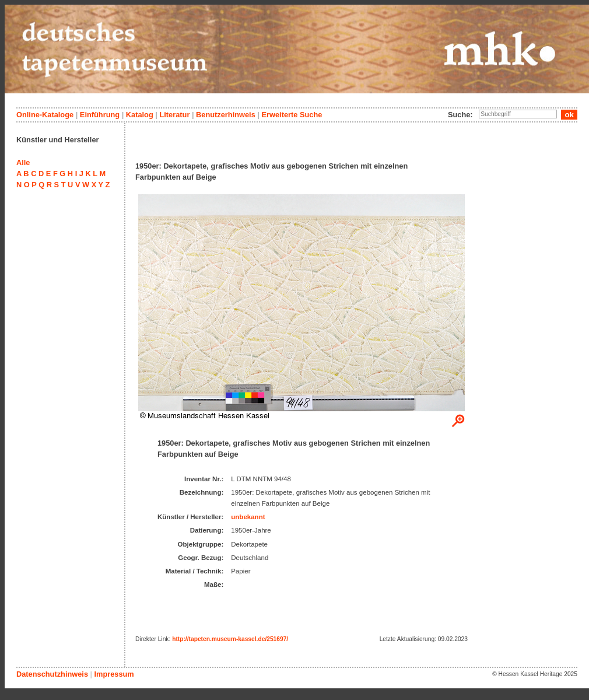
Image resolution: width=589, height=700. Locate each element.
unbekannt (248, 517)
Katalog (140, 115)
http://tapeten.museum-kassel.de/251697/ (230, 639)
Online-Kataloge (45, 115)
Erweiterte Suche (292, 115)
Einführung (100, 115)
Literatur (174, 115)
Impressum (114, 674)
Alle (23, 162)
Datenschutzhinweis (52, 674)
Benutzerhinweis (226, 115)
